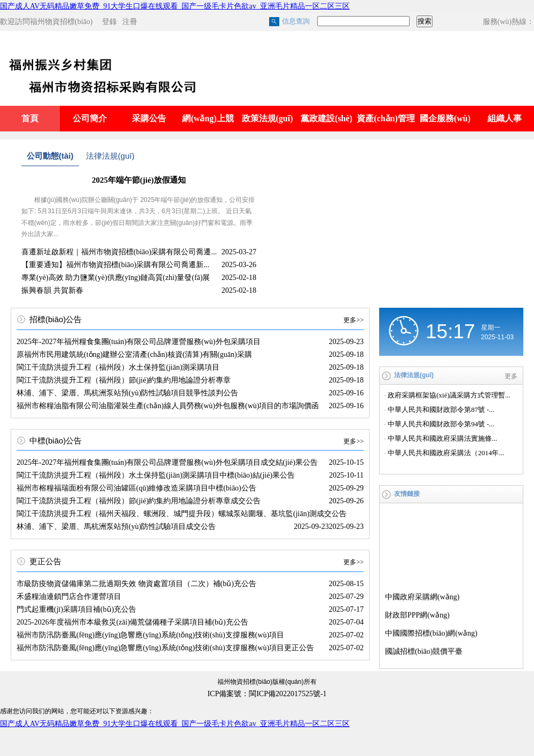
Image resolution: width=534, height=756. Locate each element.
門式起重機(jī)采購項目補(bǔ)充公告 (76, 609)
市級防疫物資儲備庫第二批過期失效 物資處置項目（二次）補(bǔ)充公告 (136, 584)
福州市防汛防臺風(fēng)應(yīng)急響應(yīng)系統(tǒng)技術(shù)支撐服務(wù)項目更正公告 (165, 648)
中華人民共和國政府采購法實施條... (442, 438)
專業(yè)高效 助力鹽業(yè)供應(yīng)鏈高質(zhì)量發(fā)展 (116, 278)
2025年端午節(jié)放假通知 (139, 180)
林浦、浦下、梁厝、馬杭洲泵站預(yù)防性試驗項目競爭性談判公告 (127, 393)
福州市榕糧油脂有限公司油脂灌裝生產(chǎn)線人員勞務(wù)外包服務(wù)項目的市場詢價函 (168, 406)
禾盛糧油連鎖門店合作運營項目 (69, 597)
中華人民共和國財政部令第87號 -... (441, 410)
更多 (511, 376)
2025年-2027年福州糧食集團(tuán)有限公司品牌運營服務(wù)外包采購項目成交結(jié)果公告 (167, 462)
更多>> (354, 320)
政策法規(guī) (268, 118)
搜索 (425, 21)
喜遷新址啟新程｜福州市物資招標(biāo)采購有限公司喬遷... (119, 252)
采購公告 (149, 118)
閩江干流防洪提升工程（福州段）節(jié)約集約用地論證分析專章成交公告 (139, 501)
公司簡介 (90, 118)
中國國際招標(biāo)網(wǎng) (431, 634)
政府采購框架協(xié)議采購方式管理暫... (449, 395)
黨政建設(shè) (327, 118)
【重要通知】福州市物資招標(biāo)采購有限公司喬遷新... (115, 265)
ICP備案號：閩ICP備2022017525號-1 (267, 694)
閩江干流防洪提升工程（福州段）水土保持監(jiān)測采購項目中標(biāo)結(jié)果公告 (156, 475)
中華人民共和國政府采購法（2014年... (446, 453)
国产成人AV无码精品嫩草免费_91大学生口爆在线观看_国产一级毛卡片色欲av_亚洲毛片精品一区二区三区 (175, 6)
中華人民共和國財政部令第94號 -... (441, 424)
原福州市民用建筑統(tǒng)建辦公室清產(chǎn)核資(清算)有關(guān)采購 (134, 354)
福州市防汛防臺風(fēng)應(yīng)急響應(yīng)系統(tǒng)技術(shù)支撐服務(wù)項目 (150, 635)
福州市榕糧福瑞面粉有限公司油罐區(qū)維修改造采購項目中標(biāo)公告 (136, 488)
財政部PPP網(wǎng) (417, 616)
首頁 (30, 118)
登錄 (109, 22)
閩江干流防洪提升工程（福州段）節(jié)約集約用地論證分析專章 (124, 380)
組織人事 (505, 118)
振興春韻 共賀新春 (52, 290)
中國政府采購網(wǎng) (422, 598)
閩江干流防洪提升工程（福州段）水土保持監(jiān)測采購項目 (118, 367)
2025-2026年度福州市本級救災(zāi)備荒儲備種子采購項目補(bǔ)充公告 (132, 622)
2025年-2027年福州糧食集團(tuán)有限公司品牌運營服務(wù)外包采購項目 (139, 342)
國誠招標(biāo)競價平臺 (424, 653)
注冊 (130, 22)
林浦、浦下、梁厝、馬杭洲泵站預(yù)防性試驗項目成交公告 (116, 527)
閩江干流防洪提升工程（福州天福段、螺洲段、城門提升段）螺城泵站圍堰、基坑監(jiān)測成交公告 (182, 514)
